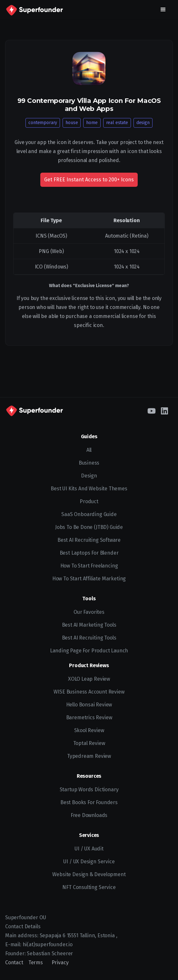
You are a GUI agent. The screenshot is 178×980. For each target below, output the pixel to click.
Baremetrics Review (89, 717)
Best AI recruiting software (89, 540)
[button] (163, 10)
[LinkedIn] (164, 410)
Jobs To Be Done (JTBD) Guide (89, 527)
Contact (14, 962)
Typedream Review (89, 756)
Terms (36, 962)
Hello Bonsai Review (89, 705)
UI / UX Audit (89, 849)
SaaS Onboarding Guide (89, 514)
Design (89, 476)
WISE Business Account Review (89, 692)
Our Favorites (89, 612)
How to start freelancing (89, 566)
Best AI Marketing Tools (89, 625)
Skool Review (89, 730)
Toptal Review (89, 743)
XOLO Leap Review (89, 679)
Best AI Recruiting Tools (89, 638)
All (89, 450)
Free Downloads (89, 815)
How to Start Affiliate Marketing (89, 579)
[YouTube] (152, 410)
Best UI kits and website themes (89, 489)
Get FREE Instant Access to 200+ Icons (89, 180)
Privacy (60, 962)
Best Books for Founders (89, 802)
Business (89, 463)
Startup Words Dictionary (89, 789)
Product (89, 501)
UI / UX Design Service (89, 862)
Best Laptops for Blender (89, 553)
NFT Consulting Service (89, 887)
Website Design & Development (89, 874)
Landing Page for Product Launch (89, 651)
